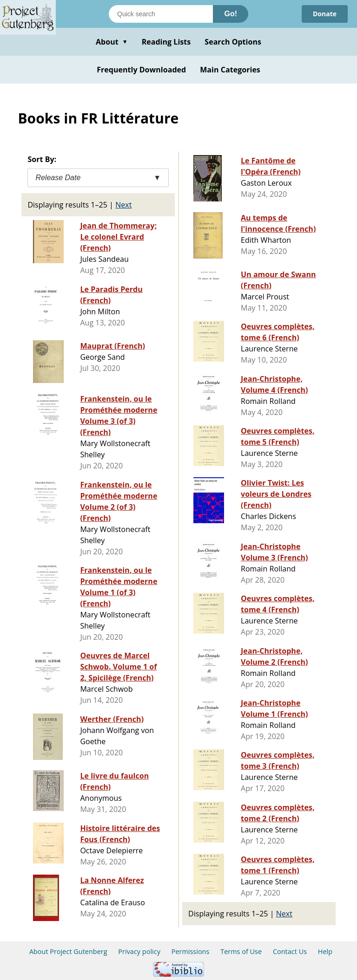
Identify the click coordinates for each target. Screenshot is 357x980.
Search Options (233, 42)
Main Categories (230, 70)
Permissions (191, 951)
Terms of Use (241, 951)
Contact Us (290, 951)
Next (123, 205)
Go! (231, 14)
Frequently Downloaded (141, 70)
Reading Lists (166, 42)
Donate (325, 14)
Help (325, 951)
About (112, 42)
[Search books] (161, 14)
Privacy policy (139, 951)
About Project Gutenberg (68, 951)
